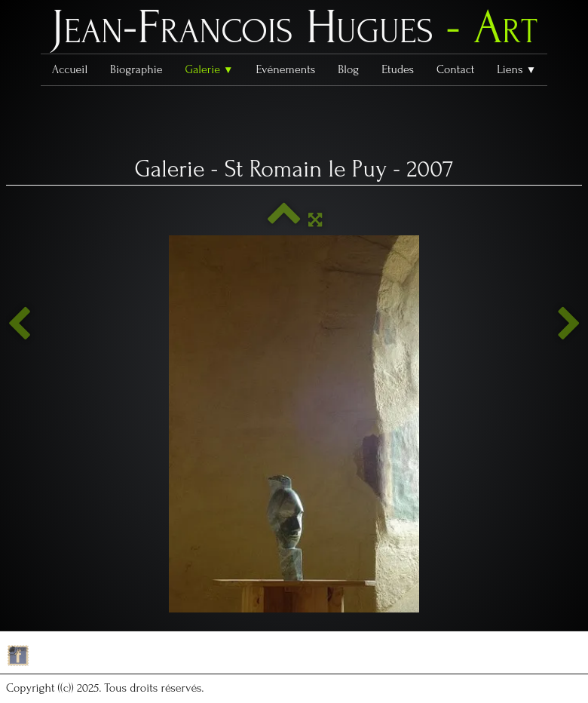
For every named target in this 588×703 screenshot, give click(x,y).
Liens (516, 69)
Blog (348, 69)
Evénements (286, 69)
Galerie (209, 69)
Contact (455, 69)
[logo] (294, 31)
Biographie (136, 69)
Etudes (398, 69)
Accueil (70, 69)
